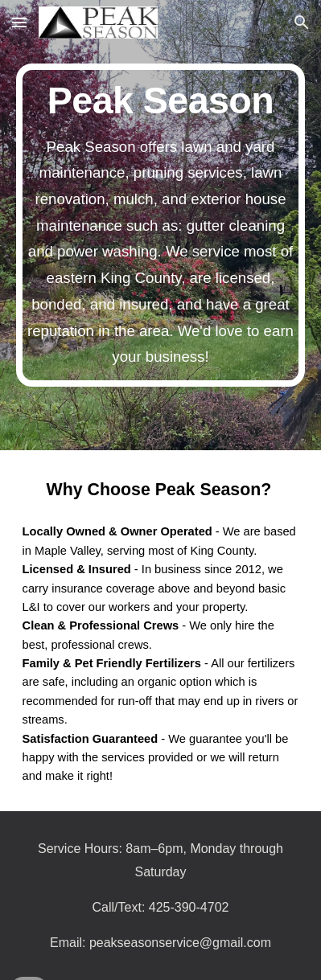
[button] (19, 22)
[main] (161, 225)
